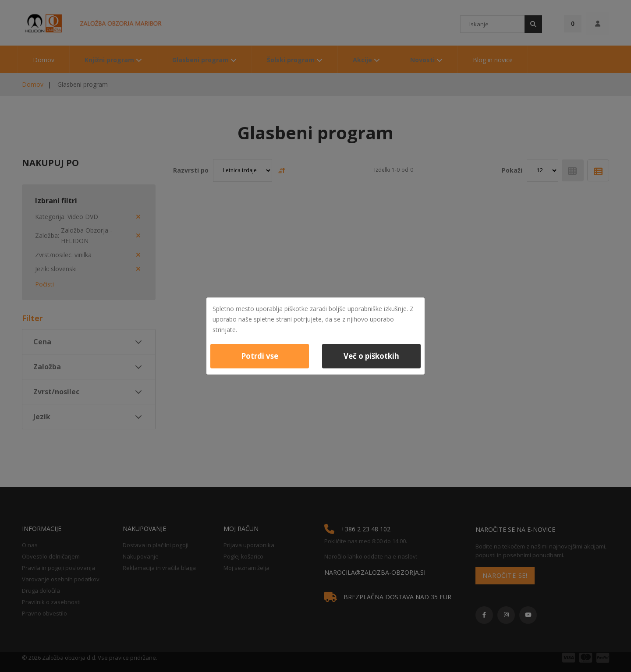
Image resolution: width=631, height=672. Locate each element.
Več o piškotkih (371, 356)
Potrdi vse (260, 356)
